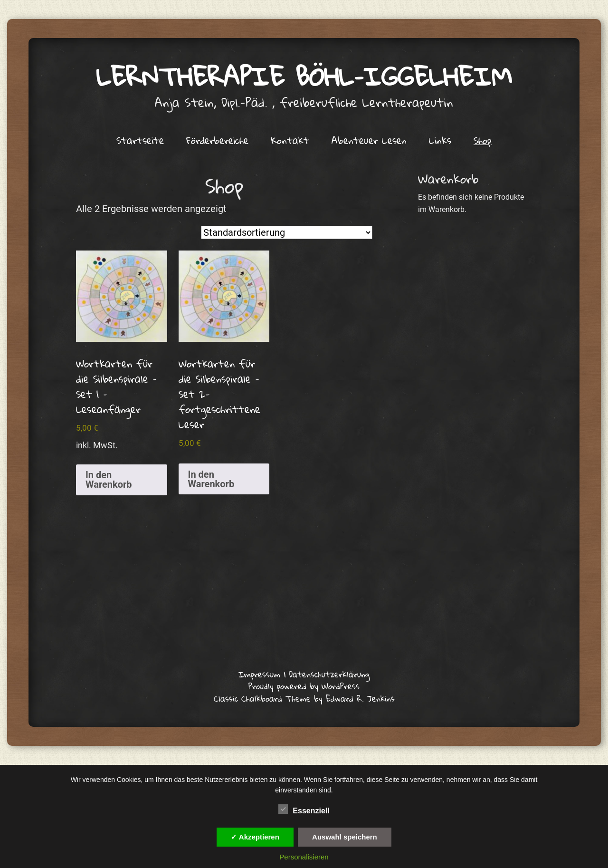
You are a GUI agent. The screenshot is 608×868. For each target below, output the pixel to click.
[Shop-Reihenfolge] (287, 232)
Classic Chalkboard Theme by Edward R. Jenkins (304, 699)
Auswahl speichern (345, 837)
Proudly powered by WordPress (304, 686)
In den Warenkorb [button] (109, 480)
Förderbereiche (217, 140)
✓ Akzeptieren (255, 837)
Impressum (259, 674)
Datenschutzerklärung (329, 674)
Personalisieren (304, 857)
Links (440, 140)
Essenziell (304, 809)
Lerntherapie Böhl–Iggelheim (304, 76)
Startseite (140, 140)
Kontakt (290, 140)
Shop (483, 140)
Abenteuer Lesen (369, 140)
